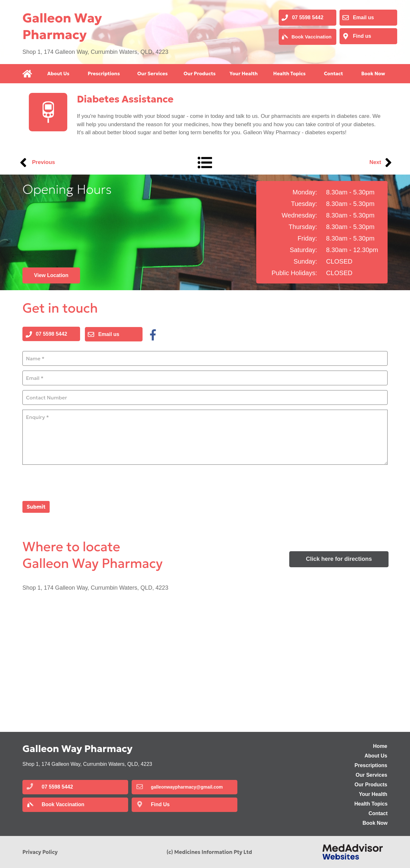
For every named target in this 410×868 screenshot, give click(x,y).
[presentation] (71, 482)
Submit (36, 507)
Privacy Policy (40, 852)
